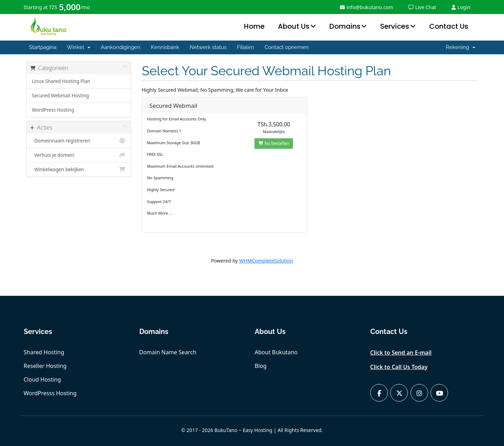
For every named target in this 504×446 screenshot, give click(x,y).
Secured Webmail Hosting (60, 96)
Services (395, 26)
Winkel (79, 47)
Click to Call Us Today (399, 367)
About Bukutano (276, 352)
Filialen (246, 47)
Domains (345, 26)
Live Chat (422, 7)
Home (254, 26)
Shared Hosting (44, 352)
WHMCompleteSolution (266, 261)
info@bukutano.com (367, 7)
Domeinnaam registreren (79, 141)
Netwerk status (208, 47)
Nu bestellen (274, 143)
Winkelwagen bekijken (79, 169)
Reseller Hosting (45, 366)
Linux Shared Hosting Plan (61, 81)
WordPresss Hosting (50, 393)
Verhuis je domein (79, 155)
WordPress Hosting (53, 110)
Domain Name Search (168, 352)
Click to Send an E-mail (401, 353)
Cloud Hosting (43, 379)
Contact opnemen (287, 47)
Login (461, 7)
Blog (261, 366)
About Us (294, 26)
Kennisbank (165, 47)
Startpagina (43, 47)
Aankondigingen (121, 47)
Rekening (461, 47)
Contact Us (449, 26)
